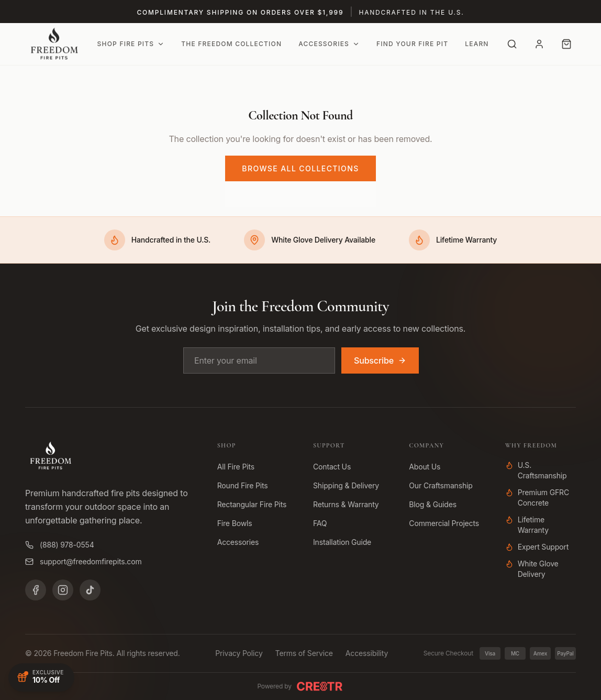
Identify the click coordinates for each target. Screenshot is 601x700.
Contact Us (332, 467)
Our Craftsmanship (441, 485)
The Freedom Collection (231, 44)
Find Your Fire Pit (412, 44)
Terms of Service (304, 653)
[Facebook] (36, 590)
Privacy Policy (239, 653)
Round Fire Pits (243, 485)
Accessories (329, 44)
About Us (425, 467)
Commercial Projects (444, 523)
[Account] (539, 44)
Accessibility (367, 653)
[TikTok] (90, 590)
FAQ (320, 523)
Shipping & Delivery (346, 485)
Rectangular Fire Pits (252, 504)
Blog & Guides (433, 504)
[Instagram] (63, 590)
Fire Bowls (235, 523)
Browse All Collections (300, 168)
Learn (477, 44)
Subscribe (380, 360)
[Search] (512, 44)
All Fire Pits (236, 467)
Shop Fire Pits (131, 44)
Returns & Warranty (346, 504)
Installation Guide (342, 542)
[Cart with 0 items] (566, 44)
